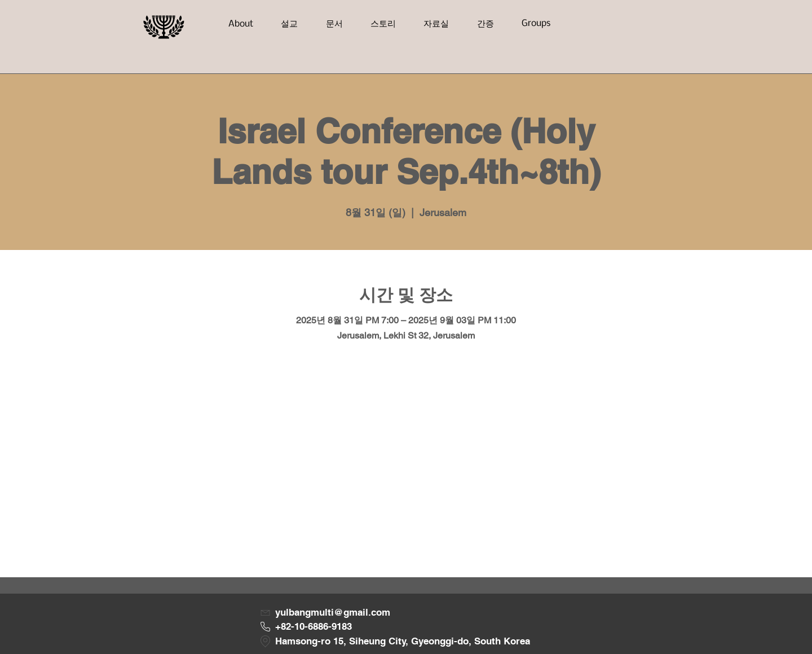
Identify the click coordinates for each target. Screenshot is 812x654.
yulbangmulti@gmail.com (333, 612)
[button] (240, 24)
